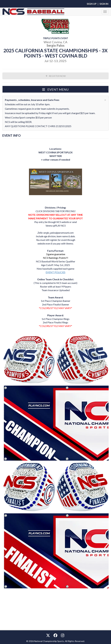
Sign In (104, 4)
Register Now (56, 76)
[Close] (105, 100)
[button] (55, 89)
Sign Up (92, 4)
